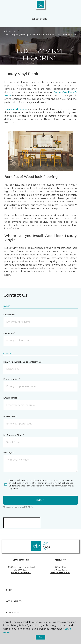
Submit (40, 500)
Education (13, 613)
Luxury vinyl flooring (16, 109)
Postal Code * (10, 416)
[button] (70, 6)
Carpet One (10, 32)
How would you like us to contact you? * (23, 362)
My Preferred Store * (13, 435)
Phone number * (12, 379)
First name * (9, 315)
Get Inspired (14, 601)
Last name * (9, 333)
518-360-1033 (60, 570)
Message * (8, 453)
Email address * (11, 398)
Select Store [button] (39, 19)
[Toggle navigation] (4, 6)
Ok (40, 637)
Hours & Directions (21, 573)
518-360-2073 (21, 570)
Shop (9, 590)
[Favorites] (74, 6)
